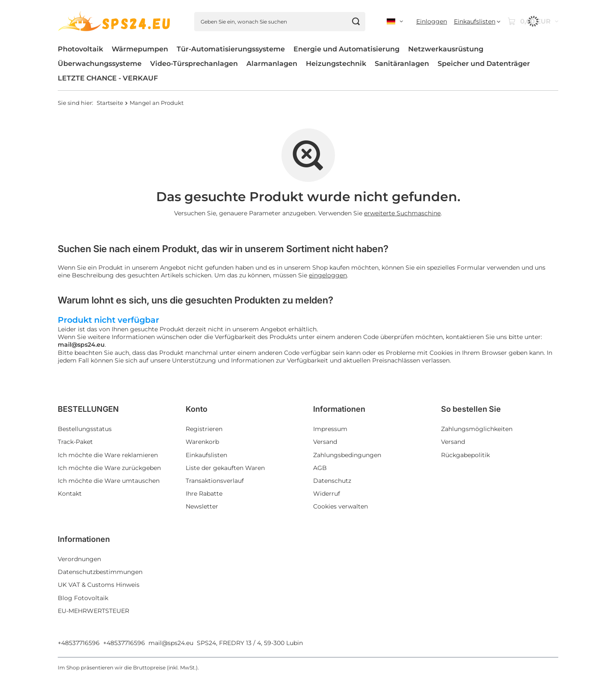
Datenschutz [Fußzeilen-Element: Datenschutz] (332, 481)
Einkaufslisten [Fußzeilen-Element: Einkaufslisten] (206, 455)
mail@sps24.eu (171, 643)
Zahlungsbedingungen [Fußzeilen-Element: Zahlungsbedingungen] (347, 455)
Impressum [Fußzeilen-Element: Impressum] (330, 429)
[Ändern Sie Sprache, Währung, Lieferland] (395, 21)
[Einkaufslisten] (477, 21)
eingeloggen (328, 275)
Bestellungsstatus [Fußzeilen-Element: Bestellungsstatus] (85, 429)
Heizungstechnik (336, 64)
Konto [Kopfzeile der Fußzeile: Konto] (197, 409)
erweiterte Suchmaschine (402, 213)
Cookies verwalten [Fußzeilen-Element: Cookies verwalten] (341, 506)
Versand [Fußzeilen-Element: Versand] (325, 442)
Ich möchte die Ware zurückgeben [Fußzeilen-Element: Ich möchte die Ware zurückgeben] (109, 468)
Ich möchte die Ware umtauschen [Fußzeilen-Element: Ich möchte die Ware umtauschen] (109, 481)
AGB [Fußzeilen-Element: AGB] (320, 468)
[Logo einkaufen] (115, 21)
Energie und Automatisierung (346, 49)
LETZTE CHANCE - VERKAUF (108, 78)
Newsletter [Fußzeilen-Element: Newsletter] (202, 506)
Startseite (110, 103)
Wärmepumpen (140, 49)
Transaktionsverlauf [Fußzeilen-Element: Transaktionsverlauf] (215, 481)
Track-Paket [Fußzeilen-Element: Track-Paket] (75, 442)
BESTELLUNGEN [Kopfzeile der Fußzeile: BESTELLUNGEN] (88, 409)
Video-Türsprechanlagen (194, 64)
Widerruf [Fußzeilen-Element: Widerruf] (327, 494)
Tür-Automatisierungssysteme (231, 49)
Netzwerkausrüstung (446, 49)
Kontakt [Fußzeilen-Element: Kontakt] (70, 494)
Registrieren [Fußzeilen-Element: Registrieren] (204, 429)
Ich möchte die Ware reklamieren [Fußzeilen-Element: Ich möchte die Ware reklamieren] (108, 455)
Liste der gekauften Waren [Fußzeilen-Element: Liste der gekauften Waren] (225, 468)
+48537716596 (79, 643)
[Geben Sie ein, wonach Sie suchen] (280, 22)
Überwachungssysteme (100, 64)
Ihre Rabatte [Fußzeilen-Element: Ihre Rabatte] (204, 494)
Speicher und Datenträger (484, 64)
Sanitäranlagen (402, 64)
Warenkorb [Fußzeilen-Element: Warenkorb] (202, 442)
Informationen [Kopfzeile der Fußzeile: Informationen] (339, 409)
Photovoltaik (80, 49)
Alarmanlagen (272, 64)
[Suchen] (356, 22)
